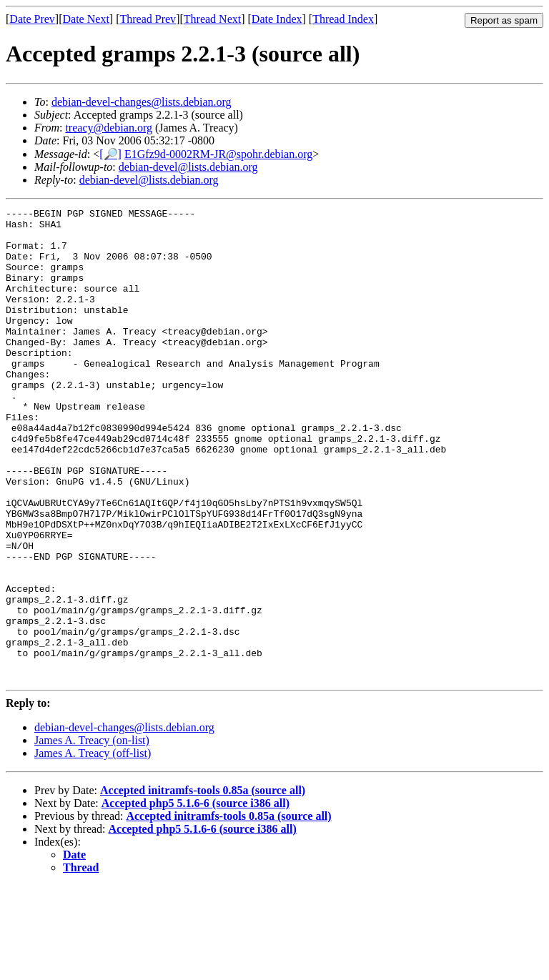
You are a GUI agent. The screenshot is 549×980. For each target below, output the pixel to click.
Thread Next (212, 19)
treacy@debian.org (109, 128)
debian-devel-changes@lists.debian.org (142, 102)
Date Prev (32, 19)
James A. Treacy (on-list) (92, 835)
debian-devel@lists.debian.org (188, 167)
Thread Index (343, 19)
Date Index (277, 19)
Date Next (86, 19)
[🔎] (110, 154)
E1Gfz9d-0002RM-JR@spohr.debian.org (218, 154)
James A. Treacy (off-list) (93, 847)
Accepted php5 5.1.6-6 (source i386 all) (196, 897)
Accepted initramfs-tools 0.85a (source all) (203, 885)
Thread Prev (148, 19)
